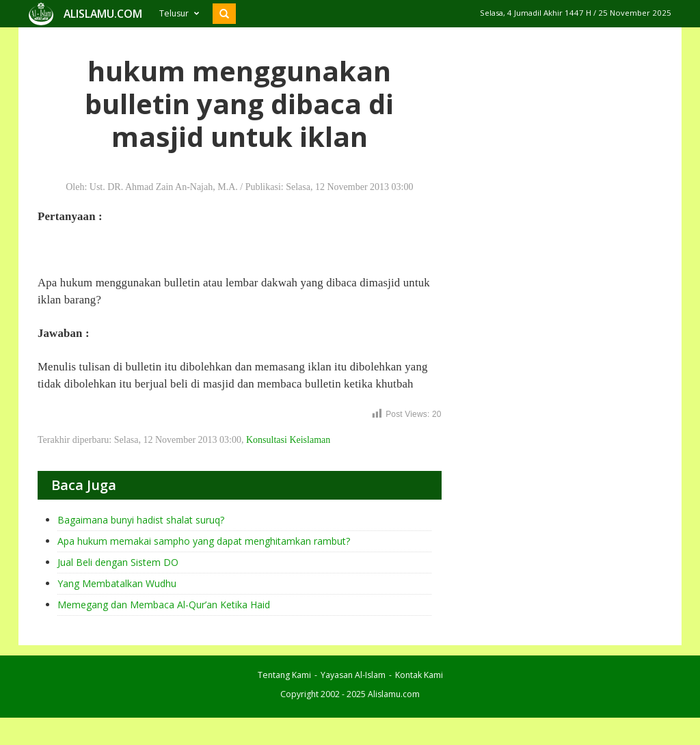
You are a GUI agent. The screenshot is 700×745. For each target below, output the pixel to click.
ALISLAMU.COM (103, 14)
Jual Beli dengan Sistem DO (118, 562)
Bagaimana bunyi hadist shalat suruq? (141, 520)
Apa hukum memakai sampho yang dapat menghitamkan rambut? (204, 541)
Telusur (179, 13)
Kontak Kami (419, 675)
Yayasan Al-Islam (353, 675)
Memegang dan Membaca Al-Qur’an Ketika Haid (164, 605)
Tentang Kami (284, 675)
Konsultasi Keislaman (288, 440)
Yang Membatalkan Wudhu (117, 583)
